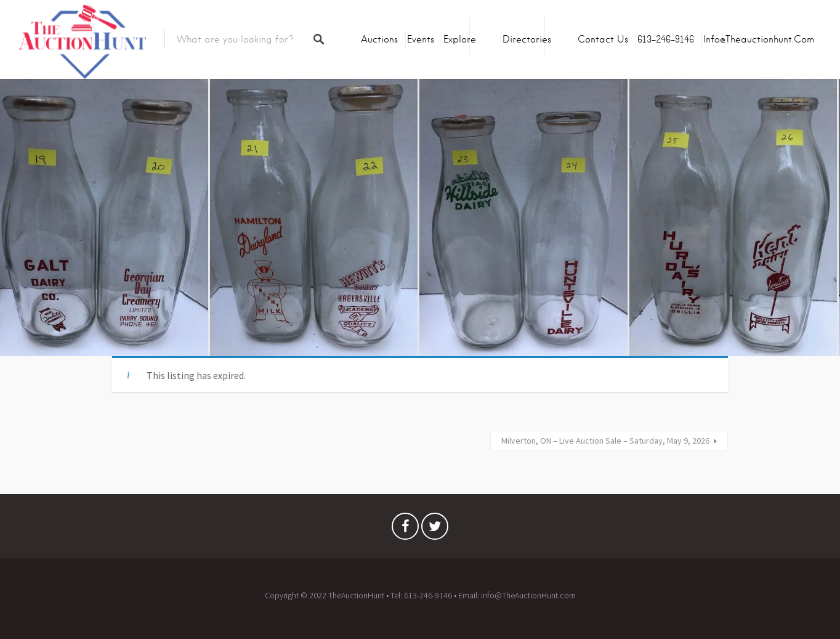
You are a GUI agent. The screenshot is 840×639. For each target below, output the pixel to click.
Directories (527, 39)
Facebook (405, 529)
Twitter (435, 529)
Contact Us (603, 39)
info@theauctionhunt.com (759, 39)
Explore (460, 39)
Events (421, 39)
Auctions (379, 39)
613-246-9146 (666, 39)
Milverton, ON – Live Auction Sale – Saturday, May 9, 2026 (605, 441)
